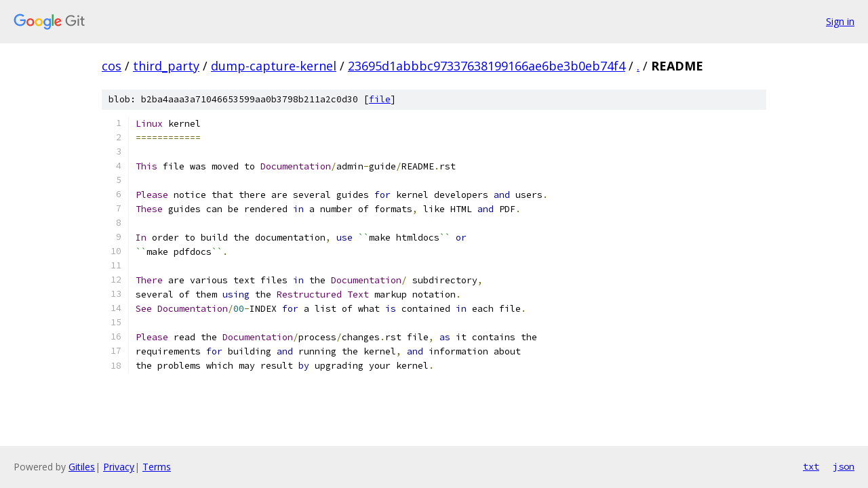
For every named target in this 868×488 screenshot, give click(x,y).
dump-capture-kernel (274, 66)
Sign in (840, 21)
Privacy (119, 467)
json (844, 466)
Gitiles (82, 467)
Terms (157, 467)
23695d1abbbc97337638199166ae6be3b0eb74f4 (487, 66)
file (380, 99)
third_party (166, 66)
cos (112, 66)
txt (811, 466)
